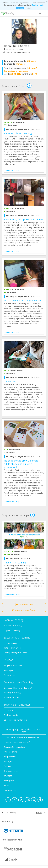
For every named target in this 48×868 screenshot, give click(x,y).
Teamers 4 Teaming (15, 563)
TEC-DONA (10, 381)
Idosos (7, 785)
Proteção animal (11, 752)
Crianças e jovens (11, 771)
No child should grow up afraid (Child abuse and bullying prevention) (21, 464)
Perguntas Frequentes (13, 665)
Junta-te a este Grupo (13, 170)
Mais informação (38, 5)
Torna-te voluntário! (12, 697)
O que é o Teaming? (12, 630)
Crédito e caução (11, 715)
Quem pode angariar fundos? (16, 653)
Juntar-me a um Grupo (24, 610)
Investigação (9, 781)
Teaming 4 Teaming (12, 693)
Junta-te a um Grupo (12, 648)
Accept (20, 8)
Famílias (7, 766)
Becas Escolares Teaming (18, 133)
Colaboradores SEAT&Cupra (16, 720)
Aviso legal (8, 670)
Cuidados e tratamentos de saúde (18, 742)
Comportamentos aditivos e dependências (21, 737)
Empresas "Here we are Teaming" (18, 688)
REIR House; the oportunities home (23, 219)
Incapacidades (10, 757)
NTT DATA (8, 710)
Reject (29, 8)
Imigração (8, 776)
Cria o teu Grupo (24, 605)
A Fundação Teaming (13, 626)
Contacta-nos (9, 675)
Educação (8, 761)
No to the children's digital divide (22, 300)
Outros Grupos (10, 790)
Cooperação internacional (15, 747)
